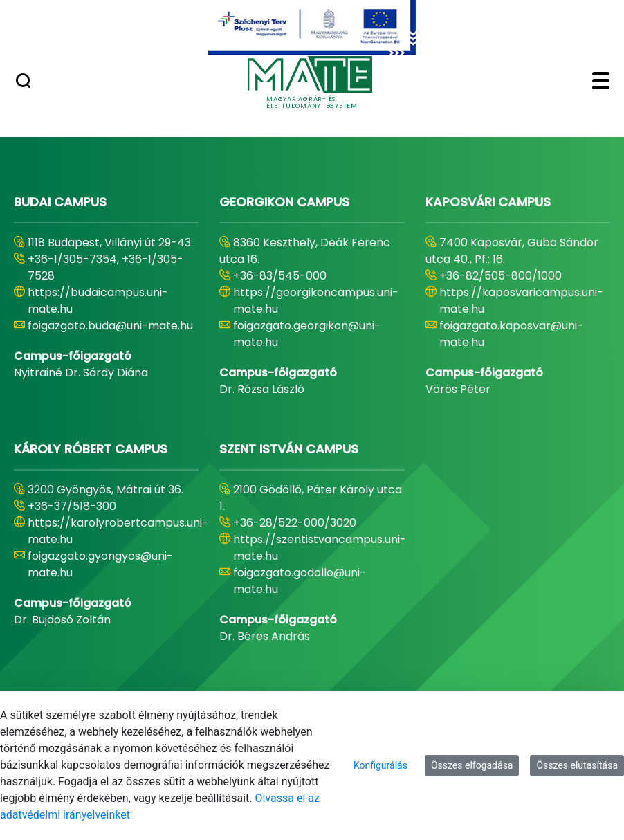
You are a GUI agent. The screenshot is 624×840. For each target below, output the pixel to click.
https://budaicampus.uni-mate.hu (98, 301)
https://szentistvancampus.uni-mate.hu (320, 548)
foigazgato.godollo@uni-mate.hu (300, 581)
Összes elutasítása (577, 765)
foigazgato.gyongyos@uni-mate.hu (100, 564)
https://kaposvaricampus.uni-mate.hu (521, 301)
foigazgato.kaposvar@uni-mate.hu (511, 334)
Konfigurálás (380, 765)
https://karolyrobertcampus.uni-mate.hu (118, 531)
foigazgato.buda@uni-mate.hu (110, 326)
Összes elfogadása (472, 765)
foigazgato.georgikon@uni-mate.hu (307, 334)
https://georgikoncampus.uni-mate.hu (316, 301)
